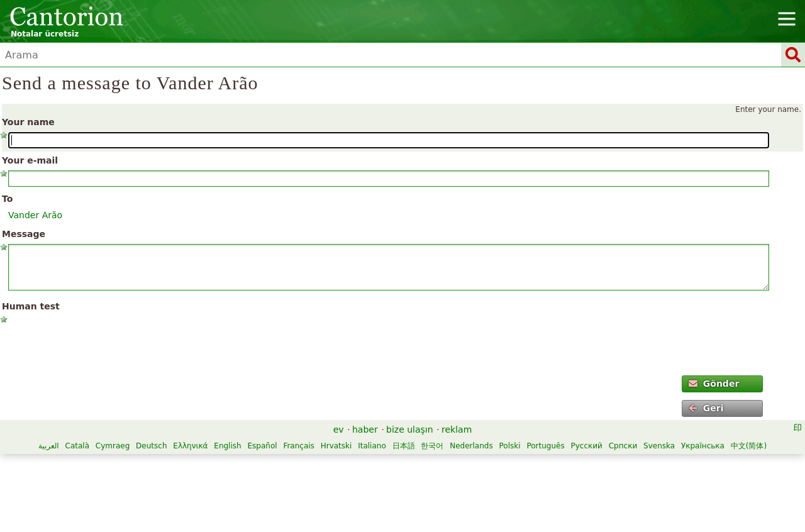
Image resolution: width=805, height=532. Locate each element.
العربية (49, 446)
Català (77, 446)
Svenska (659, 446)
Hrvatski (336, 446)
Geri (706, 408)
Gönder (714, 384)
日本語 (404, 446)
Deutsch (151, 446)
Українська (703, 446)
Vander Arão (35, 215)
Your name (28, 122)
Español (262, 446)
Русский (586, 446)
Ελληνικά (190, 446)
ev (339, 429)
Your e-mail (30, 160)
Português (545, 446)
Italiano (372, 446)
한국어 (432, 446)
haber (365, 429)
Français (298, 446)
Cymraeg (113, 446)
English (227, 446)
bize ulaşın (410, 429)
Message (24, 234)
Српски (623, 446)
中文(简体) (749, 446)
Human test (31, 306)
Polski (510, 446)
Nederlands (471, 446)
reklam (457, 429)
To (7, 199)
